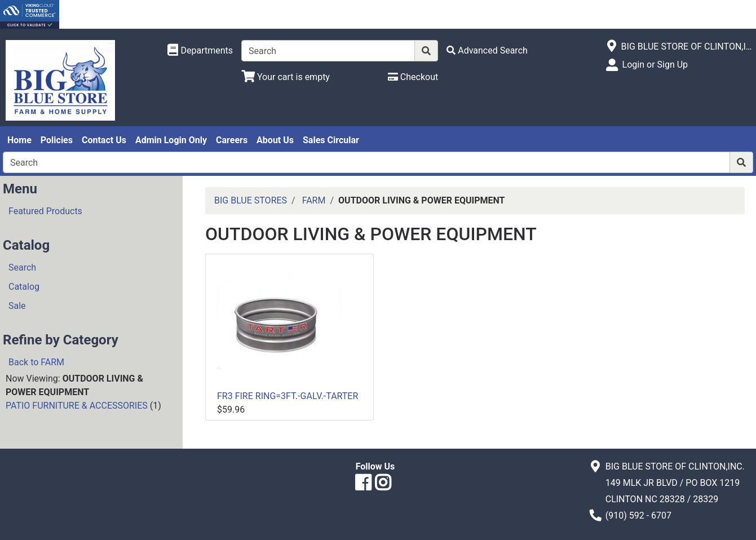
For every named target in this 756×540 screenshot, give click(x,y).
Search (22, 267)
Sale (17, 306)
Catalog (24, 287)
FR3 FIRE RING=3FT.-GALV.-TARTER (288, 396)
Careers (232, 140)
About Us (275, 140)
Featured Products (45, 211)
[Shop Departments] (200, 51)
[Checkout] (413, 77)
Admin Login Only (171, 140)
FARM (314, 200)
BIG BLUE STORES (251, 200)
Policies (57, 140)
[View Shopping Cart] (286, 77)
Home (19, 140)
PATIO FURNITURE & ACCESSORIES (77, 406)
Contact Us (104, 140)
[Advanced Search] (487, 50)
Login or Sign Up (655, 65)
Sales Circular (331, 140)
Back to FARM (36, 362)
